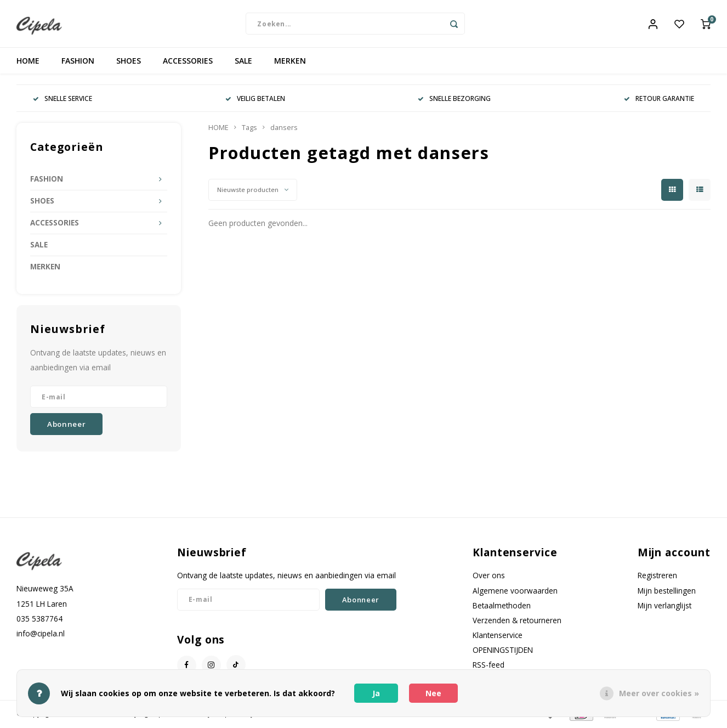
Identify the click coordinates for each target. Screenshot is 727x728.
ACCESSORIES (188, 63)
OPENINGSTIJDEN (503, 652)
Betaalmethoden (502, 608)
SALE (243, 63)
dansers (284, 130)
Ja (376, 693)
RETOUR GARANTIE (659, 100)
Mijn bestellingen (667, 592)
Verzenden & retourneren (517, 622)
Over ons (489, 577)
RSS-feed (489, 667)
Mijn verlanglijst (664, 608)
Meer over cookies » (659, 693)
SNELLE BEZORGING (454, 100)
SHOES (129, 63)
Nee (433, 693)
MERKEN (290, 63)
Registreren (657, 577)
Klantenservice (498, 637)
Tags (249, 130)
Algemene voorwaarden (515, 592)
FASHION (78, 63)
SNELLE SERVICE (63, 100)
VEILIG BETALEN (255, 100)
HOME (28, 63)
